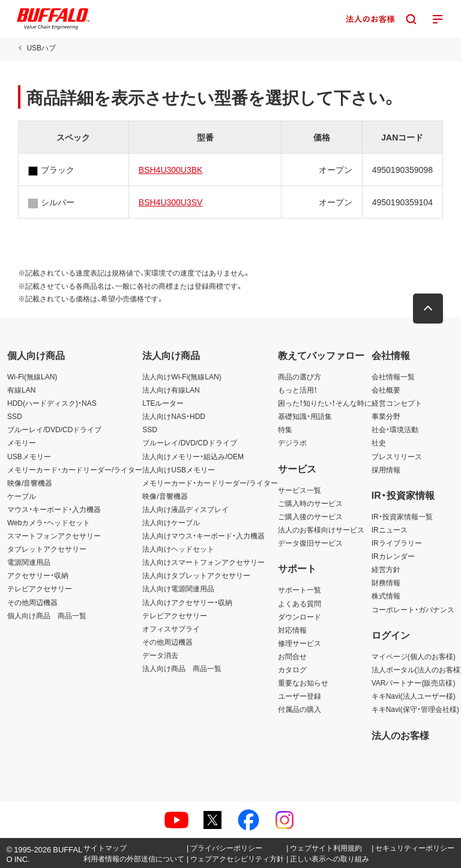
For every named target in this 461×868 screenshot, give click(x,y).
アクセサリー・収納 (38, 575)
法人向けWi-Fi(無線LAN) (182, 376)
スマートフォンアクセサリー (54, 535)
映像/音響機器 (30, 483)
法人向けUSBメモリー (179, 469)
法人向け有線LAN (171, 390)
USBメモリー (29, 456)
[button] (428, 309)
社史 (379, 442)
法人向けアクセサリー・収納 (187, 602)
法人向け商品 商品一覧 (182, 668)
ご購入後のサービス (310, 516)
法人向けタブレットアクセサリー (196, 575)
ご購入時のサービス (310, 503)
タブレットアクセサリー (47, 549)
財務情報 (386, 582)
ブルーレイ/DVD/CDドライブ (54, 429)
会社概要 (386, 390)
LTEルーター (163, 403)
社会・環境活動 (395, 429)
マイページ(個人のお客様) (414, 656)
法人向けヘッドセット (178, 549)
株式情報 (386, 595)
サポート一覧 (300, 589)
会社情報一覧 (393, 376)
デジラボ (292, 442)
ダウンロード (300, 616)
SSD (15, 416)
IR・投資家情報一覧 (402, 516)
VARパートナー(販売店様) (414, 683)
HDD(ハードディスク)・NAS (52, 403)
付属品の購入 (300, 709)
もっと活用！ (298, 390)
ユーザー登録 (300, 696)
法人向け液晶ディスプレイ (185, 509)
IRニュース (390, 529)
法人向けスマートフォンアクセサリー (203, 562)
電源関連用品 (29, 562)
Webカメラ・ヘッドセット (49, 522)
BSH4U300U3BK (171, 169)
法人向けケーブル (171, 522)
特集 (285, 429)
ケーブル (22, 496)
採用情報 (386, 469)
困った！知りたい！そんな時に (325, 403)
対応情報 (292, 630)
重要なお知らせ (303, 683)
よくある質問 (300, 603)
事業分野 (386, 416)
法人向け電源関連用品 (178, 588)
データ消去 (160, 655)
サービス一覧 (300, 490)
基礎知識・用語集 (305, 416)
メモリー (22, 442)
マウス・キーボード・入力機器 (54, 509)
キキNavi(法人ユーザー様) (414, 696)
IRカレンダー (393, 556)
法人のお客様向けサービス (321, 529)
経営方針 (386, 569)
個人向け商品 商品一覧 (47, 615)
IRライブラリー (397, 543)
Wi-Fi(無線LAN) (32, 376)
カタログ (292, 669)
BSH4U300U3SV (171, 202)
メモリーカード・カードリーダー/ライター (75, 469)
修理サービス (300, 643)
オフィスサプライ (171, 628)
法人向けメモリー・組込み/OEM (193, 456)
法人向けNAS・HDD (174, 416)
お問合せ (292, 656)
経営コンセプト (397, 403)
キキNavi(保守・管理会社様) (415, 709)
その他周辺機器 (32, 602)
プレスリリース (397, 456)
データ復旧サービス (310, 543)
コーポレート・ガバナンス (413, 609)
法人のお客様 (400, 735)
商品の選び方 (300, 376)
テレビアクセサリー (40, 588)
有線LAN (21, 390)
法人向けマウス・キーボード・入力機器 (203, 535)
